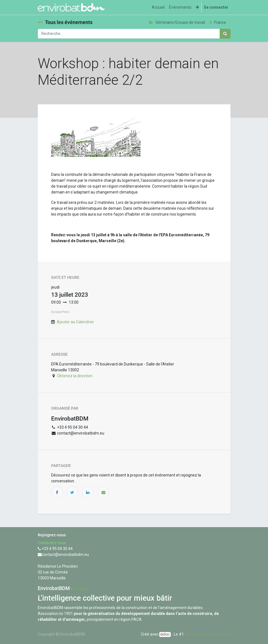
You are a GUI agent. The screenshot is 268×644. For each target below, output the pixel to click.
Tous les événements (65, 22)
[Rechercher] (225, 34)
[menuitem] (158, 7)
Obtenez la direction (75, 376)
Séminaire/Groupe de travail (177, 22)
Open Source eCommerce (208, 634)
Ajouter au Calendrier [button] (75, 322)
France (218, 22)
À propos (81, 589)
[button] (197, 7)
